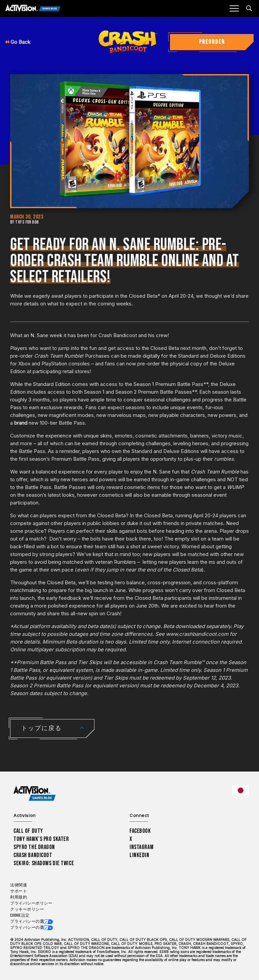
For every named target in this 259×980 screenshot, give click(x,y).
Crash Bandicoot (33, 855)
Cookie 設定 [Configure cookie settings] (20, 916)
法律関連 (19, 885)
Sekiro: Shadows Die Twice (44, 863)
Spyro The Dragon (34, 847)
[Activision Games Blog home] (35, 794)
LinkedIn (139, 855)
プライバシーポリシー (31, 903)
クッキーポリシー (27, 909)
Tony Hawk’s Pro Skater (41, 839)
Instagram (141, 847)
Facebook (140, 831)
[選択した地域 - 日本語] (240, 790)
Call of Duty (28, 831)
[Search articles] (249, 8)
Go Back (18, 42)
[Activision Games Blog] (33, 9)
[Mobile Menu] (234, 8)
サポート (19, 891)
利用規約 (19, 897)
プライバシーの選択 (29, 922)
